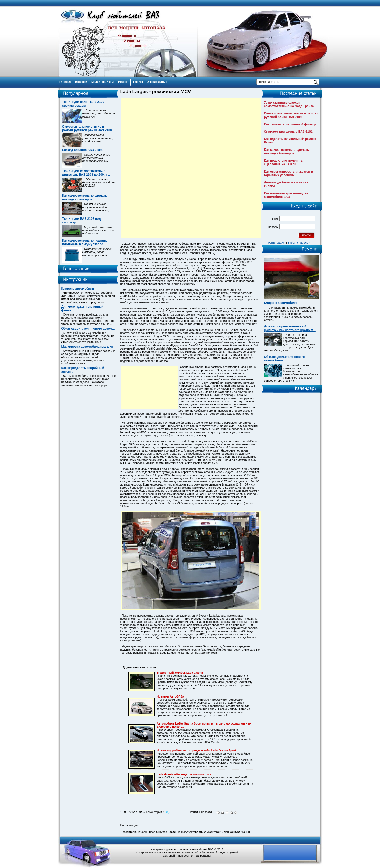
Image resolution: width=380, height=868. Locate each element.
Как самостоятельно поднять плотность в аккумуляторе (85, 242)
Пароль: (273, 227)
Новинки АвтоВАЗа (170, 696)
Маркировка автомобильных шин (87, 347)
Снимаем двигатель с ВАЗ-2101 (288, 132)
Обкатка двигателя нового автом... (88, 329)
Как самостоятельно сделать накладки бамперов (85, 197)
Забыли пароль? (299, 243)
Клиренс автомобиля (78, 289)
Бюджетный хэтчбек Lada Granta (180, 673)
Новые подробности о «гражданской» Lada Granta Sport (196, 750)
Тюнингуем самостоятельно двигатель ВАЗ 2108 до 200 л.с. (86, 173)
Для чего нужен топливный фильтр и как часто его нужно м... (290, 328)
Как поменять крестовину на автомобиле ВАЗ (286, 195)
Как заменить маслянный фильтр (290, 124)
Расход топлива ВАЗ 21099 (83, 150)
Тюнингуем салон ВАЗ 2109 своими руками (83, 104)
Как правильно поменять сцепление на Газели (284, 162)
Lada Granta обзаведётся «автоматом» (184, 774)
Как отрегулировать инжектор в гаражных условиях (289, 173)
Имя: (275, 219)
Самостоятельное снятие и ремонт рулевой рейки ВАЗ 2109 (87, 128)
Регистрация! (277, 243)
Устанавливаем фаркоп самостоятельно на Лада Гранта (289, 104)
